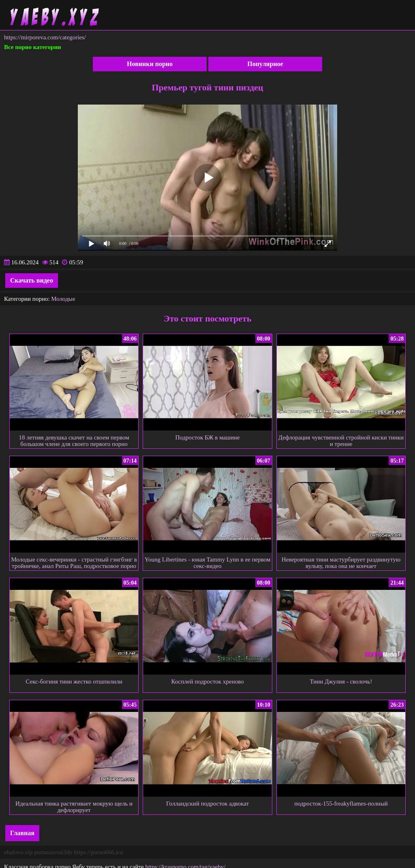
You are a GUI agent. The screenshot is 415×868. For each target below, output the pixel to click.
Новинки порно (150, 64)
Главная (22, 833)
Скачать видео (32, 280)
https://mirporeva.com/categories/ (45, 37)
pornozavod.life (53, 852)
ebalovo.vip (18, 852)
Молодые (63, 299)
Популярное (265, 64)
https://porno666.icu (98, 852)
